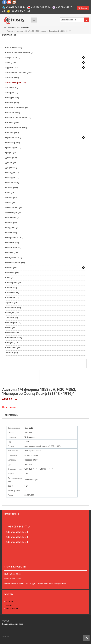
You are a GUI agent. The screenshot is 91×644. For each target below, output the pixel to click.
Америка (13, 58)
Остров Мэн (13, 248)
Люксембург (13, 213)
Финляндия (13, 308)
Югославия (13, 348)
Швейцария (14, 338)
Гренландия (13, 148)
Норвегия (12, 243)
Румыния (12, 273)
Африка (12, 68)
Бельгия (12, 102)
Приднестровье (15, 263)
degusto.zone (6, 636)
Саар (9, 278)
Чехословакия (15, 333)
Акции (9, 605)
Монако (11, 233)
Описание (12, 415)
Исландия (12, 178)
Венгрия (12, 132)
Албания (12, 87)
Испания (12, 183)
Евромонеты (14, 47)
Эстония (12, 353)
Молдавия (12, 228)
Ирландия (12, 173)
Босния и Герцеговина (18, 117)
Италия (12, 188)
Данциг (11, 163)
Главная (11, 28)
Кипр (10, 193)
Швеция (12, 343)
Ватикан (12, 122)
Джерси (11, 168)
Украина (11, 303)
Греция (11, 153)
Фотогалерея (12, 609)
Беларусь (12, 97)
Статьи (9, 601)
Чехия (10, 328)
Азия (11, 63)
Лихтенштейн (14, 208)
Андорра (12, 92)
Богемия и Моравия (16, 107)
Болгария (13, 112)
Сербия (11, 288)
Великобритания (16, 127)
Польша (12, 253)
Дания (11, 158)
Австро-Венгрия (23, 28)
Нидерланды (14, 238)
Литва (10, 203)
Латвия (11, 198)
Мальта (11, 223)
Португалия (14, 258)
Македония (12, 218)
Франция (12, 313)
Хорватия (12, 318)
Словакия (12, 293)
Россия (11, 268)
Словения (12, 298)
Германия (13, 138)
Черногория (13, 323)
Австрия (12, 77)
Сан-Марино (13, 283)
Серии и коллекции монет (19, 52)
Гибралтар (13, 142)
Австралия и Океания (18, 72)
